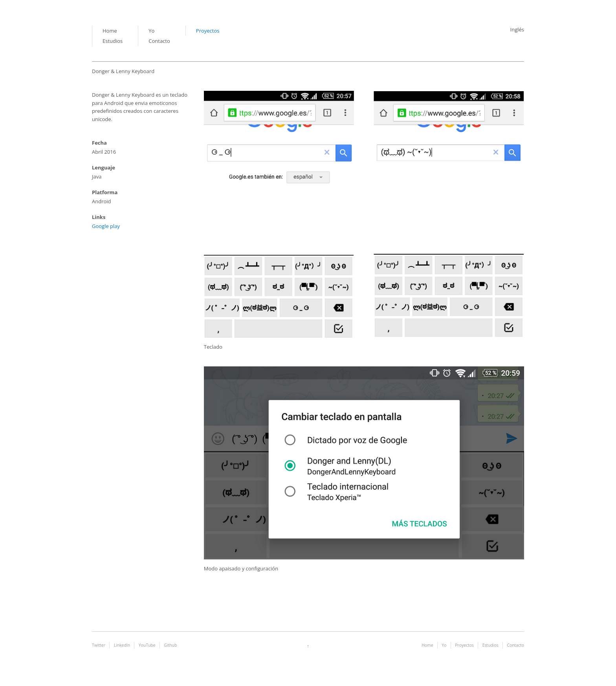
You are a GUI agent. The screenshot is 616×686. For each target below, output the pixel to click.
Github (170, 645)
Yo (151, 31)
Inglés (517, 29)
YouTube (147, 645)
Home (110, 31)
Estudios (113, 41)
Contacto (159, 41)
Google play (106, 226)
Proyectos (208, 31)
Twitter (99, 645)
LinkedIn (122, 645)
